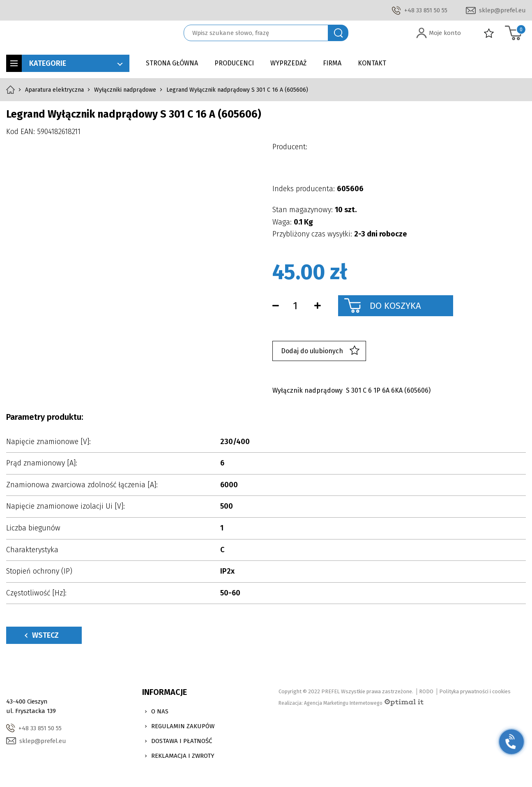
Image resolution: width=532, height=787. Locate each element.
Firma (332, 63)
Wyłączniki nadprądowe (125, 90)
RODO (426, 691)
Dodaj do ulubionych (320, 351)
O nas (160, 711)
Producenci (234, 63)
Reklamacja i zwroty (183, 756)
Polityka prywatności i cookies (475, 691)
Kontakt (372, 63)
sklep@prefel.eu (502, 10)
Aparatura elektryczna (54, 90)
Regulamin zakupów (183, 726)
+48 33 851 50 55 (426, 10)
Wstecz (42, 635)
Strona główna (172, 63)
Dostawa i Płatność (182, 741)
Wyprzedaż (288, 63)
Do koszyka (395, 306)
